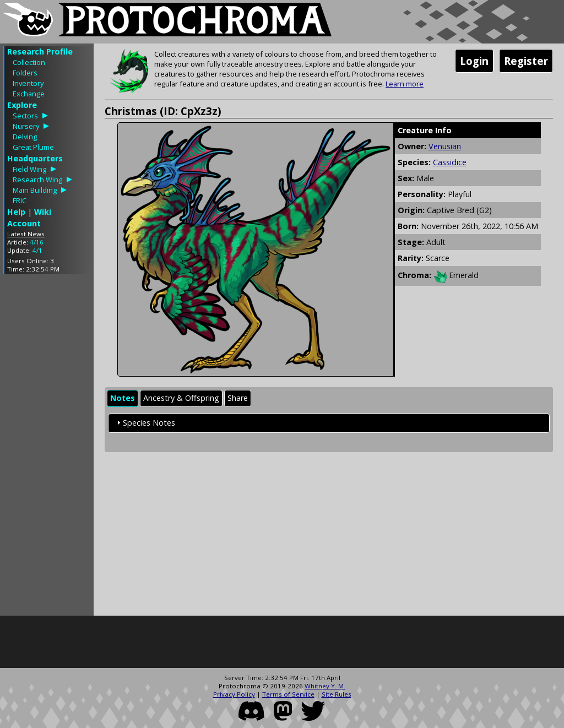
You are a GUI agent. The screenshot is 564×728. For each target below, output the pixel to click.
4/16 (37, 242)
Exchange (29, 94)
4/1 (37, 250)
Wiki (43, 212)
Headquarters (35, 158)
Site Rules (337, 694)
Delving (25, 137)
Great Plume (33, 147)
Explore (22, 105)
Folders (25, 73)
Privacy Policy (234, 694)
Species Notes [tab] (145, 423)
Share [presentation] (238, 398)
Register (526, 61)
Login (474, 61)
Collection (29, 62)
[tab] (123, 398)
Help (16, 212)
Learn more (405, 84)
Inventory (28, 83)
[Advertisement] (47, 448)
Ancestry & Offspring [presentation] (181, 398)
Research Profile (40, 51)
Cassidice (450, 162)
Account (24, 223)
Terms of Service (288, 694)
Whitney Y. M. (325, 686)
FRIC (20, 200)
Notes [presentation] (123, 398)
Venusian (445, 146)
